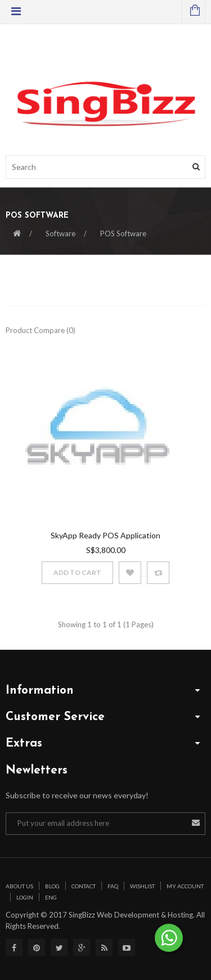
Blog (52, 886)
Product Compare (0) (41, 330)
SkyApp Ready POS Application (105, 535)
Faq (113, 886)
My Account (185, 886)
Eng (51, 897)
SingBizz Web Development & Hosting (130, 915)
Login (25, 897)
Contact (84, 886)
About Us (19, 886)
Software (60, 233)
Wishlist (142, 886)
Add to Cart (77, 572)
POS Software (123, 233)
